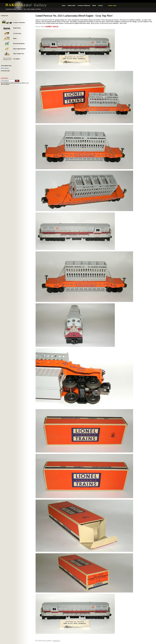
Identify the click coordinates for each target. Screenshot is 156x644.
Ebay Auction (5, 68)
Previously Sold (5, 71)
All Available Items (6, 66)
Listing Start (5, 16)
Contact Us (56, 641)
